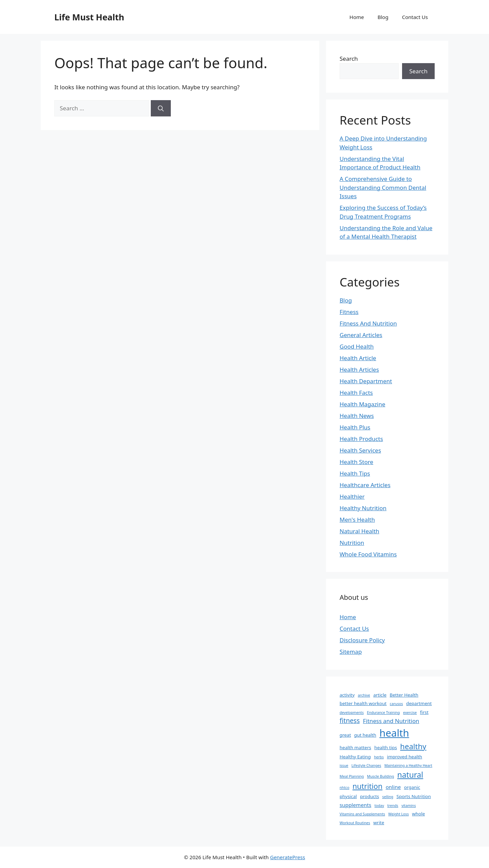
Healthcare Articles (365, 485)
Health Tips (355, 473)
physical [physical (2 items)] (348, 796)
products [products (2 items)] (369, 796)
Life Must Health (89, 17)
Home (357, 17)
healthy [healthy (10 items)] (413, 746)
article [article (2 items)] (380, 695)
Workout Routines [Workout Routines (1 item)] (355, 823)
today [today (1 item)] (379, 806)
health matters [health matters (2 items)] (355, 747)
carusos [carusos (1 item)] (396, 704)
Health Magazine (363, 404)
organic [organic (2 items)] (412, 787)
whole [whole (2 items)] (418, 814)
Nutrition (352, 543)
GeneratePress (287, 857)
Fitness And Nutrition (368, 323)
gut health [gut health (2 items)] (365, 735)
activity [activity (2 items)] (347, 695)
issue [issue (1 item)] (344, 765)
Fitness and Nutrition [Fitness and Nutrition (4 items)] (391, 721)
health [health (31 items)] (394, 733)
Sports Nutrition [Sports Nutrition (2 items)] (414, 796)
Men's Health (357, 520)
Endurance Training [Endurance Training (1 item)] (383, 713)
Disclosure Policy (362, 640)
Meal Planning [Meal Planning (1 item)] (352, 776)
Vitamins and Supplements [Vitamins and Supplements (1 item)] (362, 814)
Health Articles (359, 370)
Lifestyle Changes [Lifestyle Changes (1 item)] (366, 765)
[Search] (161, 108)
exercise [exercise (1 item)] (410, 713)
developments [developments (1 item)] (352, 713)
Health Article (358, 358)
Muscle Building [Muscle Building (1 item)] (381, 776)
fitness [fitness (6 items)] (350, 721)
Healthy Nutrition (363, 508)
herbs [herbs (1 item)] (379, 757)
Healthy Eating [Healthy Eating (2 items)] (355, 757)
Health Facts (356, 393)
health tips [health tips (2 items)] (386, 747)
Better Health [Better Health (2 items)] (404, 695)
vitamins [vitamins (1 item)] (409, 806)
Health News (357, 416)
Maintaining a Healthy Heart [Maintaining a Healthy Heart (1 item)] (408, 765)
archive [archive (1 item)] (364, 695)
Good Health (357, 346)
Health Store (356, 462)
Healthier (352, 496)
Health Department (366, 381)
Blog (383, 17)
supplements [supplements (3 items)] (355, 805)
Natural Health (359, 531)
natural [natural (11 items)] (410, 775)
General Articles (361, 335)
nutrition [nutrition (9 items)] (367, 786)
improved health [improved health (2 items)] (404, 757)
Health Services (360, 450)
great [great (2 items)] (345, 735)
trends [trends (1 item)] (393, 806)
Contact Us (415, 17)
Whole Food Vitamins (368, 554)
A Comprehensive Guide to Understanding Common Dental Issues (383, 187)
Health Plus (355, 427)
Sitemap (351, 652)
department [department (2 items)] (419, 703)
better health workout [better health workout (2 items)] (363, 703)
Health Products (361, 439)
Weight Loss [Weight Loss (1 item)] (398, 814)
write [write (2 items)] (379, 823)
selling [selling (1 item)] (388, 797)
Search (349, 59)
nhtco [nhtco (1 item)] (345, 788)
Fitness (349, 312)
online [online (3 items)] (393, 787)
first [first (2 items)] (424, 712)
